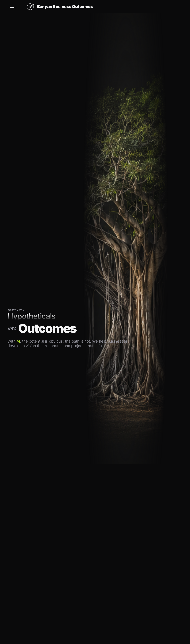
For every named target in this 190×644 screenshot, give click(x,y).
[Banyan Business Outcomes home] (60, 7)
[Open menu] (12, 7)
